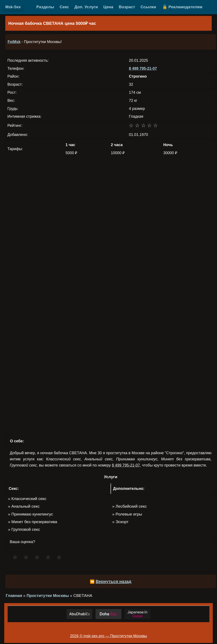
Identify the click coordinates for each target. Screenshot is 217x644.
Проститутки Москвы (48, 596)
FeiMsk (14, 42)
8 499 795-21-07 (143, 68)
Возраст (127, 7)
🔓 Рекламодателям (182, 7)
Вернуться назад (113, 581)
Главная (14, 596)
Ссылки (148, 7)
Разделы (45, 7)
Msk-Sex (13, 7)
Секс (64, 7)
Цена (108, 7)
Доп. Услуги (86, 7)
